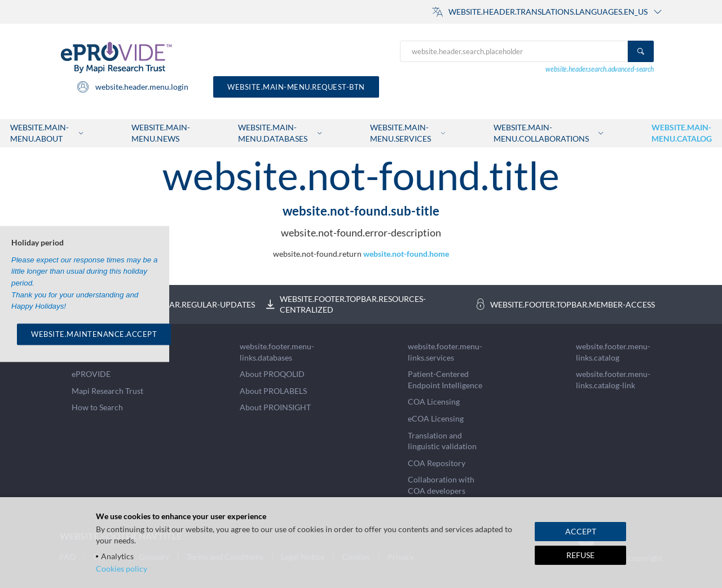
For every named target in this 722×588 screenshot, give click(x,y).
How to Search (97, 407)
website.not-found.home (406, 254)
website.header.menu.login (132, 87)
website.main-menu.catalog (682, 133)
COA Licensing (434, 401)
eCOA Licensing (436, 418)
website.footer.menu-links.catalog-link (613, 379)
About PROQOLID (272, 374)
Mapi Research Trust (107, 391)
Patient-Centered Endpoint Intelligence (445, 379)
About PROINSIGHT (275, 407)
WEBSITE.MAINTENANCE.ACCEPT (94, 334)
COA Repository (437, 463)
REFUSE (580, 555)
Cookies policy (122, 569)
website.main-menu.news (161, 133)
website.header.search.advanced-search (600, 69)
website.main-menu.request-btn (296, 87)
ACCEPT (581, 531)
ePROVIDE (91, 374)
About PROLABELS (273, 391)
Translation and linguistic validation (442, 441)
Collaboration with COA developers (441, 485)
